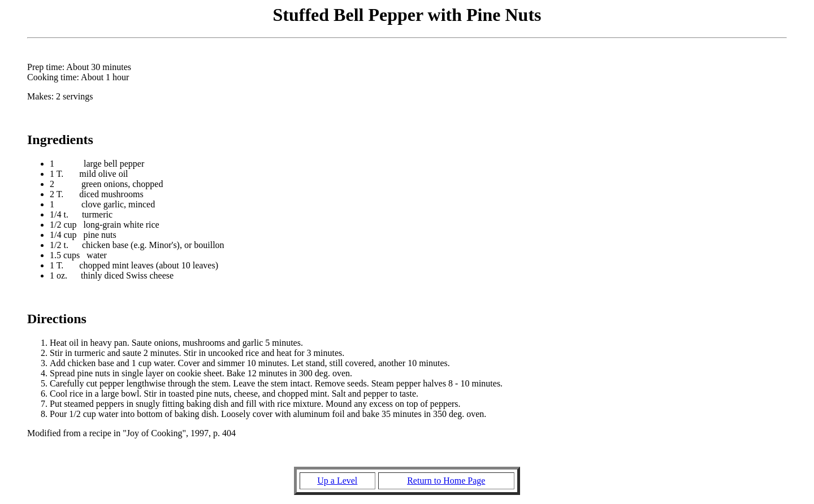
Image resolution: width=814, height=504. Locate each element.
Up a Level (337, 481)
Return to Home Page (446, 481)
